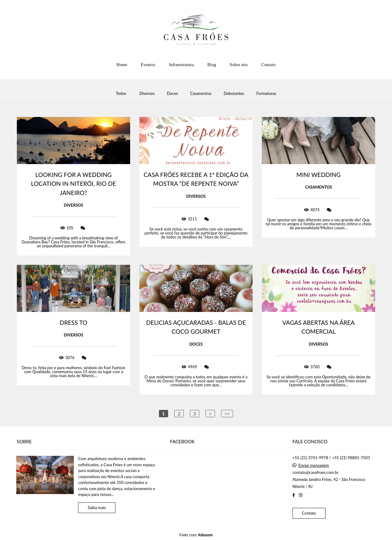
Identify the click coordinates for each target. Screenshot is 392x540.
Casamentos (201, 94)
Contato (268, 65)
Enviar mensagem (314, 465)
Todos (121, 94)
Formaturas (266, 94)
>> (227, 414)
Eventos (148, 65)
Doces (172, 94)
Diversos (147, 94)
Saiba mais (97, 508)
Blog (212, 65)
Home (122, 65)
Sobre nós (239, 65)
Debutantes (234, 94)
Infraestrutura (181, 65)
